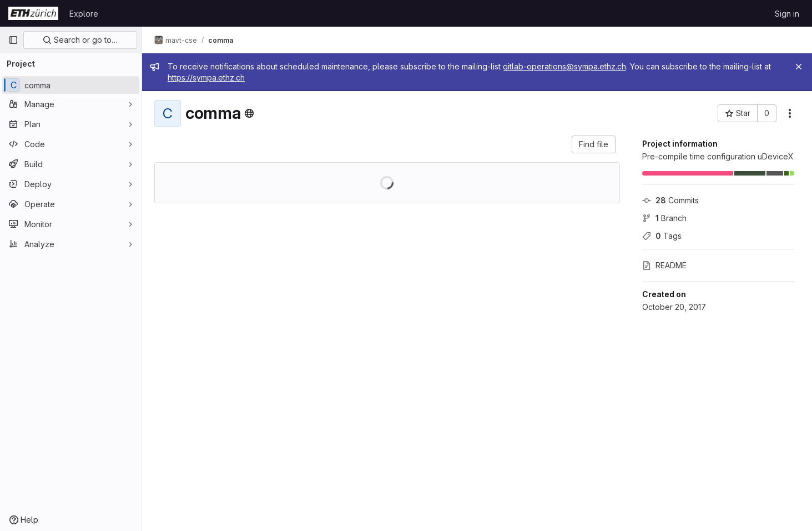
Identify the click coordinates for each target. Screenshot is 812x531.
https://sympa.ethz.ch (207, 77)
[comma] (71, 85)
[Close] (799, 67)
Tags (662, 236)
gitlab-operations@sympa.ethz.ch (566, 66)
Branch (664, 218)
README (664, 265)
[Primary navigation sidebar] (13, 40)
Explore (84, 14)
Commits (670, 200)
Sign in (787, 14)
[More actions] (790, 113)
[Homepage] (33, 13)
